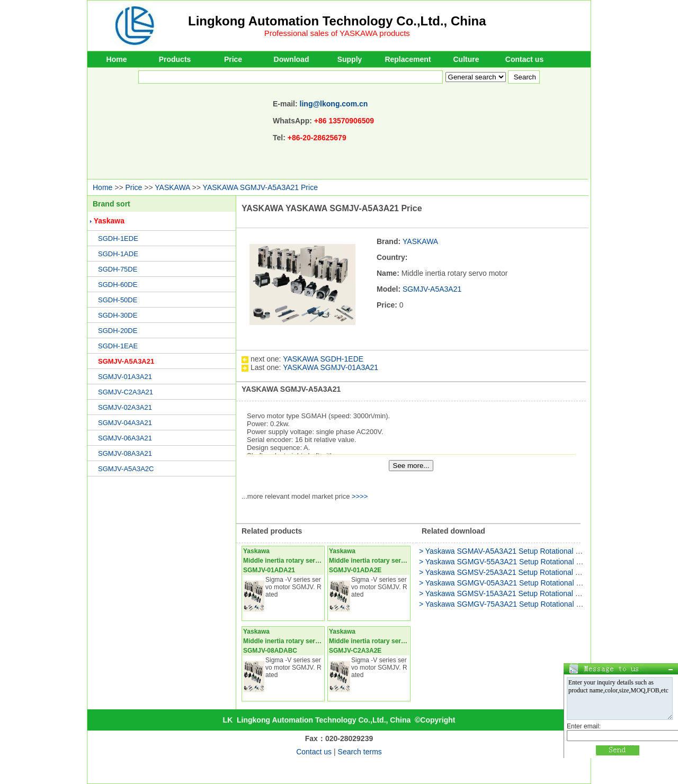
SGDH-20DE (118, 331)
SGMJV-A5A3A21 (126, 361)
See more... (411, 466)
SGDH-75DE (118, 269)
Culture (466, 59)
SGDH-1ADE (118, 254)
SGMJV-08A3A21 (125, 453)
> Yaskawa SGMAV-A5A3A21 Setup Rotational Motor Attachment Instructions (546, 551)
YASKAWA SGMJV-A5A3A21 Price (260, 187)
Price (233, 59)
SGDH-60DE (118, 285)
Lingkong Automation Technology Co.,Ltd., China (337, 21)
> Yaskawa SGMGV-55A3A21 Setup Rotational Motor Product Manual (534, 562)
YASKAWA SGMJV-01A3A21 (331, 367)
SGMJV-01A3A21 (125, 377)
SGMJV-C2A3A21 (126, 392)
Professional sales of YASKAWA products (337, 33)
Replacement (408, 59)
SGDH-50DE (118, 300)
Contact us (524, 59)
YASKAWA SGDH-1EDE (323, 359)
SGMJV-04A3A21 (125, 423)
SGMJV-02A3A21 (125, 407)
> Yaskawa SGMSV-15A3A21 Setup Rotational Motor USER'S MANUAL (538, 593)
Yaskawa (109, 221)
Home (117, 59)
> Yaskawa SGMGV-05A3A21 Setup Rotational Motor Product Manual (534, 583)
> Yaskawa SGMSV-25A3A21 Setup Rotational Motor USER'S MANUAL (538, 572)
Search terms (360, 752)
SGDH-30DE (118, 315)
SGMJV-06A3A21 (125, 438)
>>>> (360, 496)
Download (292, 59)
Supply (350, 59)
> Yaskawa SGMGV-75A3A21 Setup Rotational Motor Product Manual (534, 604)
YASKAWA (172, 187)
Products (175, 59)
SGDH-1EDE (118, 238)
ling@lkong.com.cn (334, 104)
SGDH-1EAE (118, 346)
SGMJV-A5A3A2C (126, 469)
